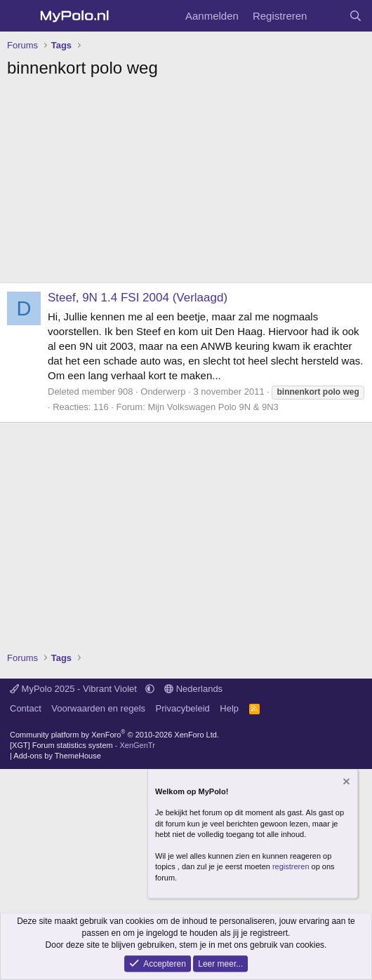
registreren (291, 866)
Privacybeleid (183, 708)
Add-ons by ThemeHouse (57, 756)
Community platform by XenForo (114, 735)
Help (229, 708)
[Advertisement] (186, 184)
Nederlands (193, 689)
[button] (150, 689)
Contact (26, 708)
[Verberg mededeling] (345, 783)
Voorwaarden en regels (98, 708)
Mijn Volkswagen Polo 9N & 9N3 (213, 407)
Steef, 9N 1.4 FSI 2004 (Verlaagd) (138, 298)
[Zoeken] (356, 16)
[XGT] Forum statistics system (82, 745)
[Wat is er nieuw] (327, 16)
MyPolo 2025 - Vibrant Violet (75, 689)
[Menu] (19, 16)
